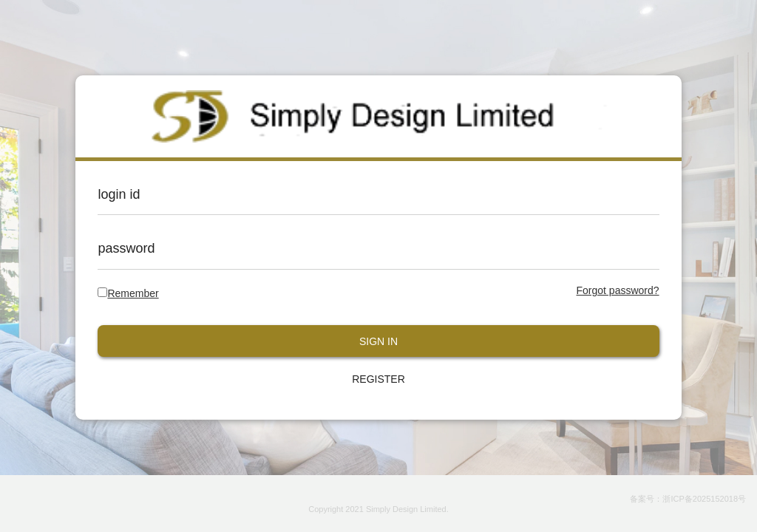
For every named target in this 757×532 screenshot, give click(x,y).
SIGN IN (378, 341)
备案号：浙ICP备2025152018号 (688, 499)
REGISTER (378, 379)
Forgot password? (618, 290)
